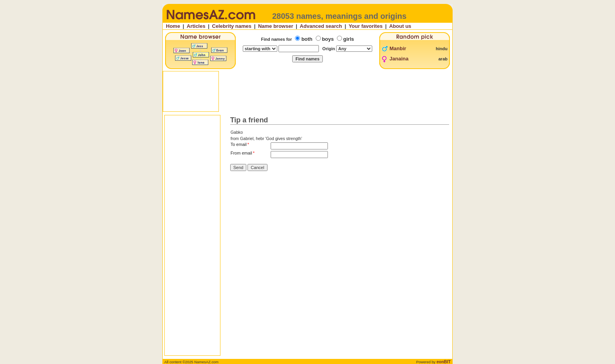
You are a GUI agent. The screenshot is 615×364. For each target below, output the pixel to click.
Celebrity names (232, 26)
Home (173, 26)
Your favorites (366, 26)
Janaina (399, 59)
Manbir (398, 48)
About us (400, 26)
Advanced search (321, 26)
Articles (196, 26)
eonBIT (444, 362)
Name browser (276, 26)
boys (328, 39)
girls (348, 39)
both (307, 39)
